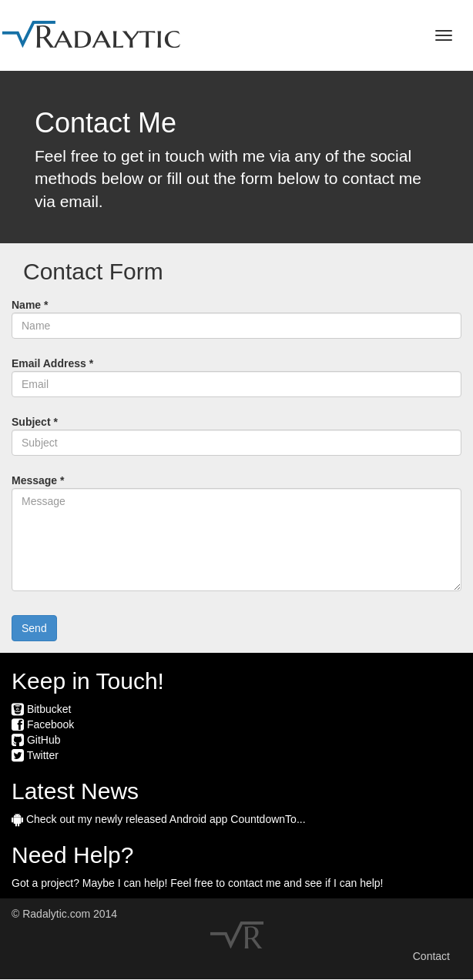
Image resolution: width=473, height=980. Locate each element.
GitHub (36, 740)
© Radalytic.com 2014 (64, 914)
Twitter (35, 755)
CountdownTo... (268, 819)
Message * (38, 480)
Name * (30, 305)
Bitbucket (41, 709)
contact (245, 883)
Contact (431, 956)
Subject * (35, 422)
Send (34, 628)
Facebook (43, 724)
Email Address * (52, 363)
